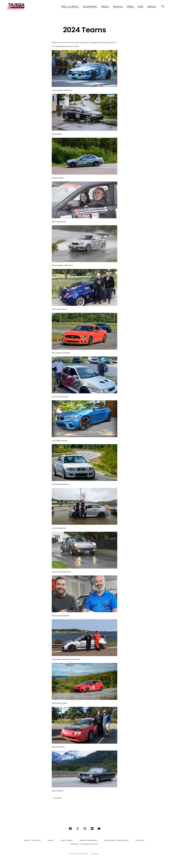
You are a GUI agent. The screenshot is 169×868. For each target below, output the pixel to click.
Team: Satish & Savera (60, 703)
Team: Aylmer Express (60, 309)
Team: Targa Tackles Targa (61, 572)
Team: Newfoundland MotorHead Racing (66, 659)
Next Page (58, 798)
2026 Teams (67, 840)
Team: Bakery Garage (59, 440)
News (131, 6)
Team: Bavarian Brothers (60, 484)
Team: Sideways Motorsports (62, 90)
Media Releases (89, 840)
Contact (152, 6)
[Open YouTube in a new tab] (99, 829)
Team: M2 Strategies (59, 528)
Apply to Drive (70, 6)
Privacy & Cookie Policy (84, 844)
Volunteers (90, 6)
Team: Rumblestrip (58, 747)
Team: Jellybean (58, 790)
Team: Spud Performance (61, 615)
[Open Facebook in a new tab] (70, 829)
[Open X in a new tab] (78, 829)
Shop (141, 6)
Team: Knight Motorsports (61, 353)
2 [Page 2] (53, 798)
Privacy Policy (95, 854)
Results (118, 6)
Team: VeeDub (57, 134)
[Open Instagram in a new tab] (85, 829)
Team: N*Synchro (58, 178)
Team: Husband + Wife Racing (62, 265)
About (105, 6)
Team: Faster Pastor (59, 221)
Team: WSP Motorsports (60, 396)
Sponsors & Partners (116, 840)
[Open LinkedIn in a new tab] (92, 829)
